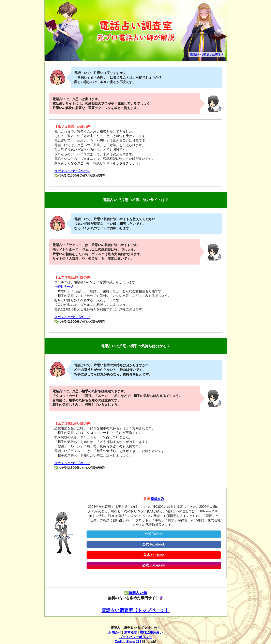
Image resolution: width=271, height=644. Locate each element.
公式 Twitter (154, 534)
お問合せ (115, 633)
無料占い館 (138, 593)
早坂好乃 (157, 499)
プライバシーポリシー (136, 637)
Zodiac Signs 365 (128, 642)
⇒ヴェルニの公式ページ (72, 171)
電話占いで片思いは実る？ (207, 55)
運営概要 (131, 633)
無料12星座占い (151, 633)
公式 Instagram (154, 565)
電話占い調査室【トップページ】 (136, 610)
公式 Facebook (154, 544)
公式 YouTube (154, 555)
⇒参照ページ (64, 287)
